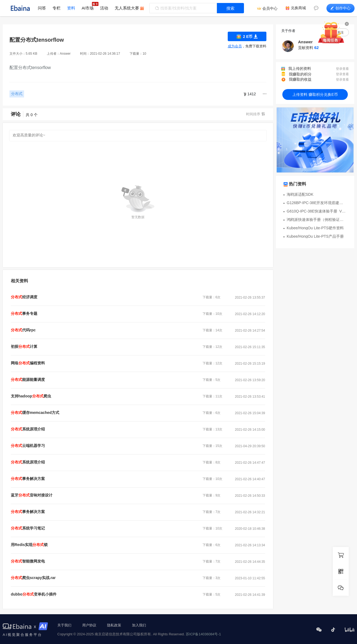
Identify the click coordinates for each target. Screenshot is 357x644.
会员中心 (270, 8)
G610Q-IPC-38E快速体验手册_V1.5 (317, 211)
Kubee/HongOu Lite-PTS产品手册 (315, 236)
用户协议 (89, 625)
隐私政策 (114, 625)
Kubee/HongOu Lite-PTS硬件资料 (315, 228)
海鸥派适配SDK (300, 194)
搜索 (230, 8)
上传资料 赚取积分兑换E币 (315, 94)
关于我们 (64, 625)
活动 (104, 8)
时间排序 (256, 114)
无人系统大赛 (127, 8)
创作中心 (341, 8)
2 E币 (247, 36)
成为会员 (235, 46)
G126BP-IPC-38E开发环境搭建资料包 (317, 203)
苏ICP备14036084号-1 (203, 634)
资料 (71, 8)
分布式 (17, 94)
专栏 (57, 8)
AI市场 (88, 8)
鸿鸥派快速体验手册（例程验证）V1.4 (317, 220)
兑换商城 (298, 8)
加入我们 (139, 625)
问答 (42, 8)
